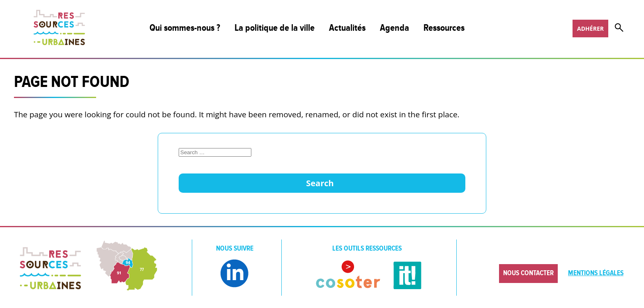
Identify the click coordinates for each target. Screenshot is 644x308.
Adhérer (590, 29)
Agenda (394, 28)
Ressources (444, 28)
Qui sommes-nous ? (185, 28)
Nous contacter (528, 273)
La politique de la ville (275, 28)
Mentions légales (596, 273)
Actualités (347, 28)
